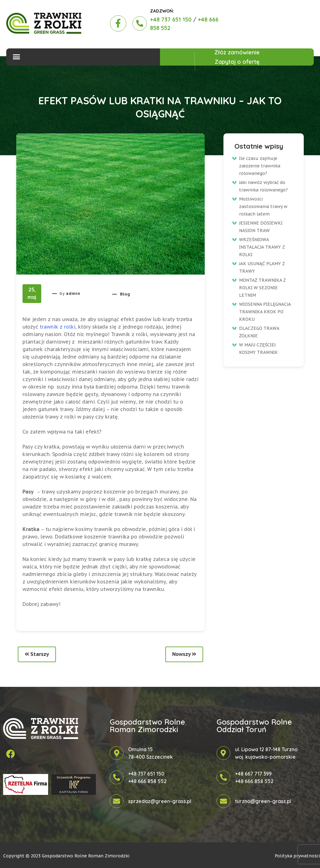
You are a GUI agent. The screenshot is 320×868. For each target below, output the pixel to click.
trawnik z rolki (57, 327)
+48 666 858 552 (147, 781)
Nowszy (184, 654)
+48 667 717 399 (253, 774)
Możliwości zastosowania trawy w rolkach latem (263, 206)
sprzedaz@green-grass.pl (160, 801)
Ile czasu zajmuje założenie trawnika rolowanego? (260, 166)
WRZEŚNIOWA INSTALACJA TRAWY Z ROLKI (262, 247)
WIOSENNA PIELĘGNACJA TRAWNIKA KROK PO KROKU (265, 312)
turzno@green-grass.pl (263, 801)
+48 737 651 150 (171, 20)
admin (73, 294)
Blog (125, 294)
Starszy (37, 654)
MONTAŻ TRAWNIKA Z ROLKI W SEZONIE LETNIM (262, 288)
